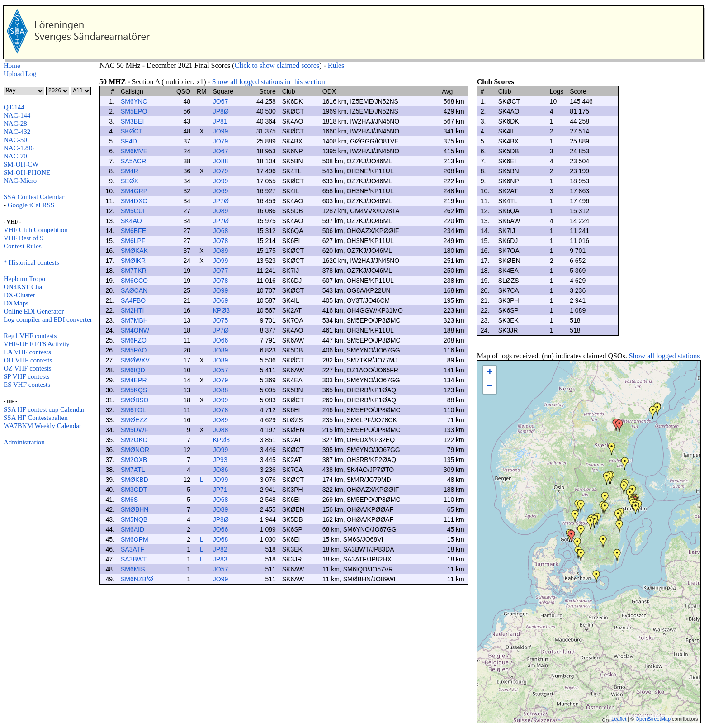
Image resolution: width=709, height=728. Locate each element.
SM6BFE (133, 231)
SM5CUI (133, 211)
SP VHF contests (27, 376)
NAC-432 (17, 132)
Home (12, 66)
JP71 (220, 490)
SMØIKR (133, 261)
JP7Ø (221, 201)
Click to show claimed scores (277, 65)
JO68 (220, 231)
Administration (24, 442)
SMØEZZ (134, 420)
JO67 (220, 101)
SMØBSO (135, 400)
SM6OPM (135, 539)
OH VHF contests (28, 360)
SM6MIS (133, 569)
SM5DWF (135, 430)
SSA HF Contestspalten (36, 418)
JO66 (220, 340)
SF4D (129, 141)
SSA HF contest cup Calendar (44, 409)
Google (18, 205)
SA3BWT (134, 559)
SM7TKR (134, 271)
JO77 (220, 271)
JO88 (220, 161)
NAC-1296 (19, 148)
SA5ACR (133, 161)
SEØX (130, 181)
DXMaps (16, 303)
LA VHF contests (27, 352)
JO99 (220, 131)
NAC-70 (15, 156)
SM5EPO (134, 111)
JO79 (220, 141)
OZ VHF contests (28, 368)
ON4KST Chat (24, 287)
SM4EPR (134, 380)
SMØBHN (135, 509)
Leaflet (619, 719)
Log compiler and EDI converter (48, 319)
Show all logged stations (664, 356)
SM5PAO (134, 350)
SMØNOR (135, 450)
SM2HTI (132, 310)
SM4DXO (134, 201)
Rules (336, 65)
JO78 (220, 241)
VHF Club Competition (36, 230)
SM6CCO (134, 281)
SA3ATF (132, 549)
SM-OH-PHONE (27, 172)
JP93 (220, 460)
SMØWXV (135, 360)
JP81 (220, 121)
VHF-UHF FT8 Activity (37, 344)
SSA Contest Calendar (34, 197)
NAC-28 (15, 124)
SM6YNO (134, 101)
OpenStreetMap (653, 719)
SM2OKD (134, 440)
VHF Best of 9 (24, 238)
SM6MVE (134, 151)
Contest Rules (23, 246)
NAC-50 (15, 140)
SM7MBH (134, 320)
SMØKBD (135, 480)
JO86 (220, 470)
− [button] (490, 387)
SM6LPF (133, 241)
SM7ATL (133, 470)
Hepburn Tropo (24, 279)
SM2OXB (134, 460)
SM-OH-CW (21, 164)
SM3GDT (134, 490)
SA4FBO (133, 300)
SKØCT (132, 131)
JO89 (220, 211)
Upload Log (20, 74)
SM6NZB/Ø (137, 579)
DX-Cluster (19, 295)
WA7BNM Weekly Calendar (43, 426)
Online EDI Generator (34, 311)
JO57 (220, 370)
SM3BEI (132, 121)
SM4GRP (134, 191)
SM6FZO (134, 340)
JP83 (220, 559)
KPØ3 (221, 310)
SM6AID (132, 529)
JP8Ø (221, 111)
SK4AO (131, 221)
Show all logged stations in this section (269, 82)
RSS (47, 205)
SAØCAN (134, 290)
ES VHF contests (27, 385)
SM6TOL (133, 410)
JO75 (220, 320)
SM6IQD (133, 370)
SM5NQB (134, 519)
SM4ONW (135, 330)
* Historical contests (31, 262)
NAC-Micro (20, 181)
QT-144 (14, 107)
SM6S (129, 500)
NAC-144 (17, 115)
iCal (34, 205)
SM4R (130, 171)
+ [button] (490, 373)
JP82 (220, 549)
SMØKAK (134, 251)
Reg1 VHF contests (30, 336)
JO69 (220, 191)
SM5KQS (134, 390)
